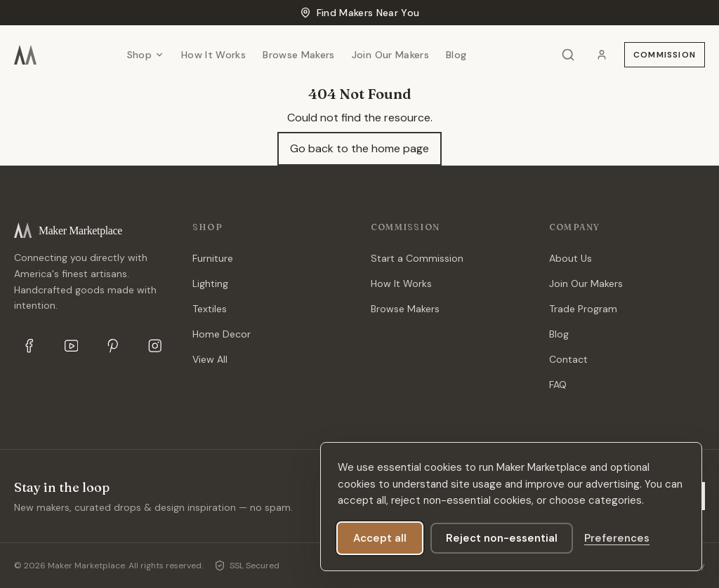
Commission (665, 55)
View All (210, 359)
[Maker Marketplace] (25, 55)
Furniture (213, 258)
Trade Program (583, 309)
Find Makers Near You (360, 13)
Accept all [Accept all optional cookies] (380, 538)
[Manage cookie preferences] (617, 538)
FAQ (558, 385)
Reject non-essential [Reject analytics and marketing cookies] (502, 538)
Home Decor (222, 334)
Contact (568, 359)
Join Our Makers (390, 55)
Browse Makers (299, 55)
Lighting (210, 283)
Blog (456, 55)
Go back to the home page (359, 148)
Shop (146, 55)
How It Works (213, 55)
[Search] (568, 55)
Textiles (210, 309)
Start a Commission (417, 258)
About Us (570, 258)
